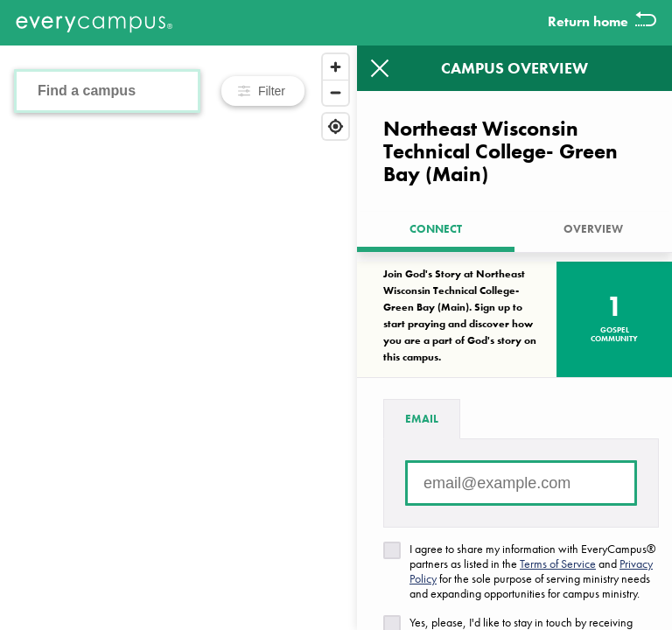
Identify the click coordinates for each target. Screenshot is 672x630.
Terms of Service (558, 563)
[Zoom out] (336, 92)
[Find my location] (336, 126)
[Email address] (521, 483)
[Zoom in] (336, 67)
